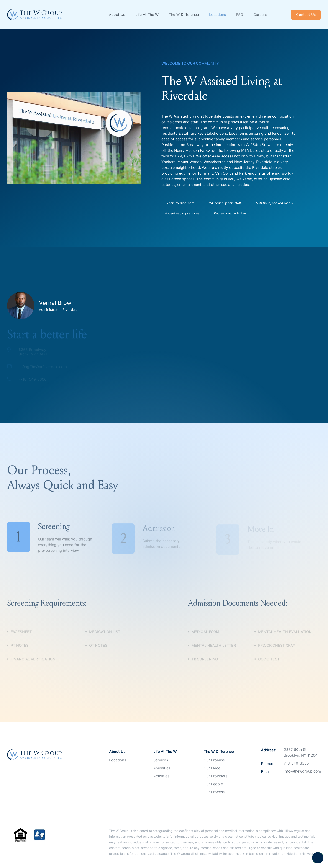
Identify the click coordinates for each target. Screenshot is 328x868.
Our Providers (215, 776)
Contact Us (306, 15)
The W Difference (184, 15)
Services (161, 760)
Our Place (212, 768)
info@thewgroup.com (302, 771)
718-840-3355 (296, 763)
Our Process (214, 792)
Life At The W (147, 15)
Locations (218, 15)
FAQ (240, 15)
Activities (161, 776)
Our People (213, 784)
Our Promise (214, 760)
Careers (260, 15)
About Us (117, 15)
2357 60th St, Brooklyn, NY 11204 (301, 752)
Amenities (162, 768)
